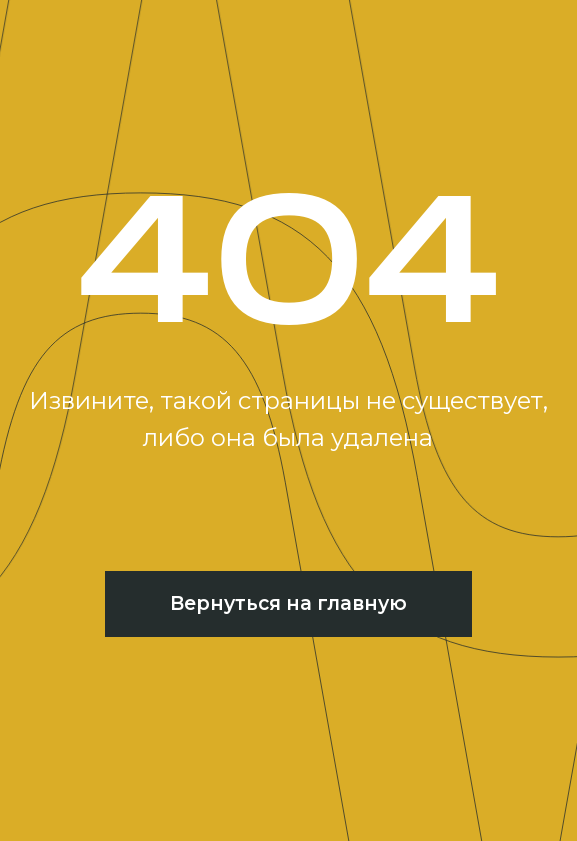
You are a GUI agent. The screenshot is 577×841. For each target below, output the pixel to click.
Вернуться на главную (288, 603)
